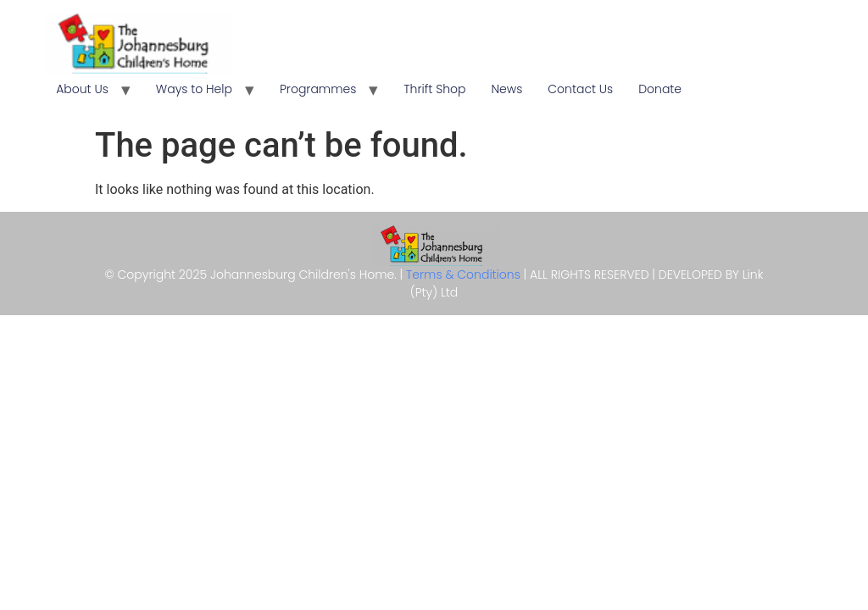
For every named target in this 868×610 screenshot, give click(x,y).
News (506, 89)
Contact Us (580, 89)
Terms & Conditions (465, 274)
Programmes (318, 89)
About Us (82, 89)
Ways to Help (194, 89)
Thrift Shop (434, 89)
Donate (660, 89)
